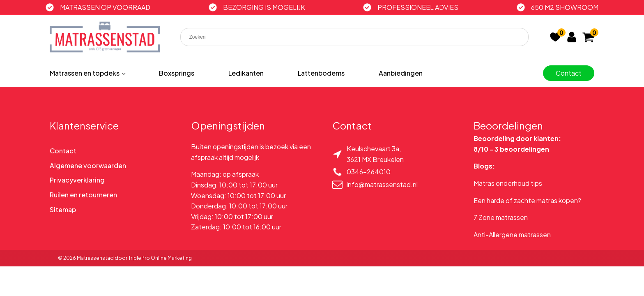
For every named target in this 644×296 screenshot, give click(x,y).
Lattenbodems (321, 73)
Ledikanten (246, 73)
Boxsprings (177, 73)
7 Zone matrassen (501, 217)
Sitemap (63, 209)
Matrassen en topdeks (85, 73)
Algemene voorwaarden (88, 165)
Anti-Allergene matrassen (512, 235)
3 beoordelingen (522, 149)
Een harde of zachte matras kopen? (527, 200)
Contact (569, 73)
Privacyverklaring (77, 180)
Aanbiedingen (401, 73)
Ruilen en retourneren (83, 195)
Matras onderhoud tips (508, 183)
